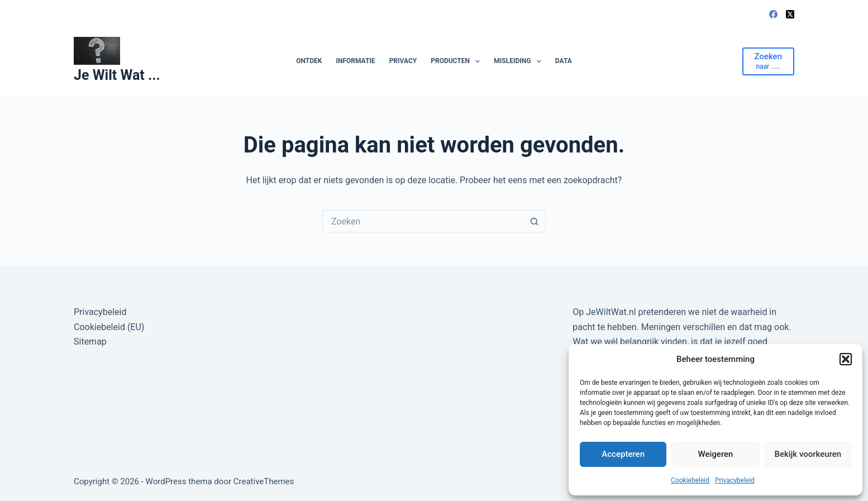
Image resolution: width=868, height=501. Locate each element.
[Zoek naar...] (423, 221)
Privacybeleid (735, 480)
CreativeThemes (264, 481)
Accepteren (623, 454)
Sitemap (90, 342)
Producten (457, 61)
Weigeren (716, 454)
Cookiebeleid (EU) (109, 327)
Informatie (355, 61)
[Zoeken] (769, 61)
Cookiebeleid (690, 480)
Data (564, 61)
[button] (846, 359)
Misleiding (520, 61)
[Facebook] (773, 14)
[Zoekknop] (535, 221)
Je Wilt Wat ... (117, 75)
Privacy (403, 61)
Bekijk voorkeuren (808, 454)
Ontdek (309, 61)
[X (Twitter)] (790, 14)
